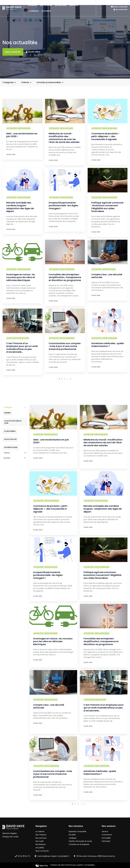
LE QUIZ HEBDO (10, 431)
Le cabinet (33, 5)
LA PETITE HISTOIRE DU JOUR (13, 422)
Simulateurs (33, 11)
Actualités (46, 11)
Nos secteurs (61, 5)
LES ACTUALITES (10, 439)
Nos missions (46, 5)
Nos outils (74, 5)
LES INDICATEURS (11, 447)
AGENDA (7, 413)
